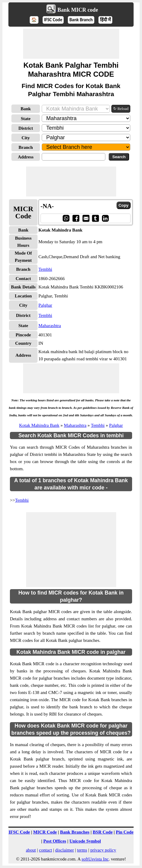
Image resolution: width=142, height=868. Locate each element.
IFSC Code (53, 20)
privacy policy (103, 850)
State (26, 119)
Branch (26, 147)
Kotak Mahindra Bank (39, 425)
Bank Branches (75, 832)
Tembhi (45, 269)
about (31, 850)
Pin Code (125, 832)
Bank (26, 109)
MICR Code (45, 832)
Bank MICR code (78, 10)
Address (26, 157)
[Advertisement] (71, 44)
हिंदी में (105, 20)
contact (45, 850)
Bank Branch (81, 20)
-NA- (47, 206)
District (26, 128)
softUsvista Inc (95, 859)
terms (82, 850)
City (26, 138)
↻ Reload (121, 109)
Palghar (45, 305)
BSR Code (103, 832)
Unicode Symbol (85, 841)
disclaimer (65, 850)
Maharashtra (50, 326)
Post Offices (55, 841)
